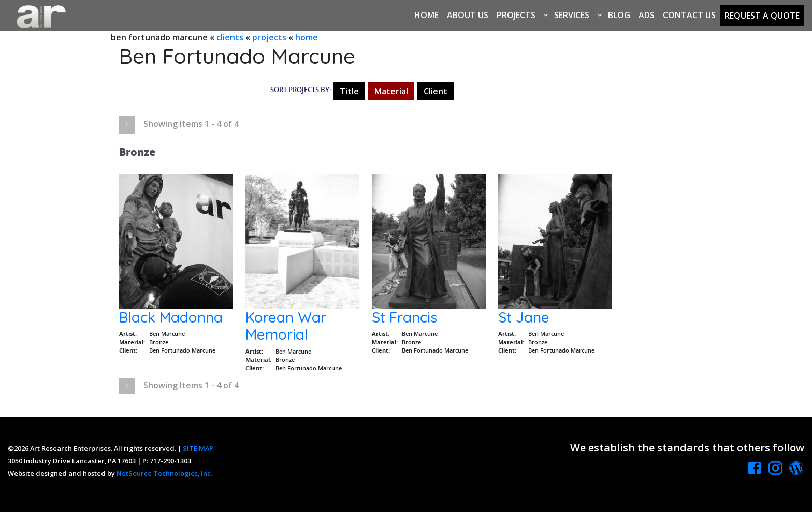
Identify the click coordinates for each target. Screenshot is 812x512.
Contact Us (689, 15)
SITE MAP (198, 448)
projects (269, 37)
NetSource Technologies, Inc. (164, 473)
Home (426, 15)
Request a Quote (762, 16)
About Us (468, 15)
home (307, 37)
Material (391, 91)
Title (349, 91)
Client (436, 91)
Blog (619, 15)
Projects (516, 15)
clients (230, 37)
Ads (647, 15)
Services (572, 15)
